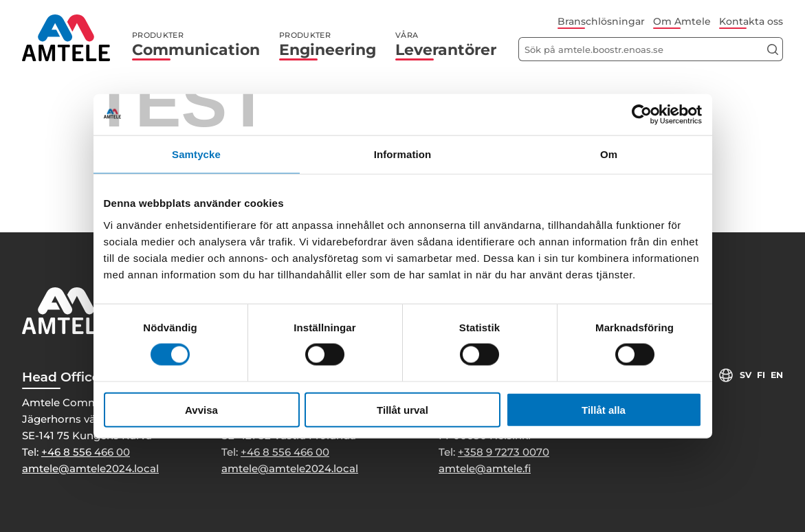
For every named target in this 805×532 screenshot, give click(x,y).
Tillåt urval (402, 409)
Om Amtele (682, 21)
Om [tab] (609, 154)
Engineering (328, 44)
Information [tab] (403, 154)
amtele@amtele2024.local (90, 468)
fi (760, 375)
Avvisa (201, 409)
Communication (196, 44)
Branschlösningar (601, 21)
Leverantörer (446, 44)
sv (745, 375)
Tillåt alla (604, 409)
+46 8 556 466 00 (86, 452)
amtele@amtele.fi (485, 468)
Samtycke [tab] (196, 154)
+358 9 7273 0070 (504, 452)
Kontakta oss (751, 21)
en (776, 375)
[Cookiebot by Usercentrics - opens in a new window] (642, 115)
